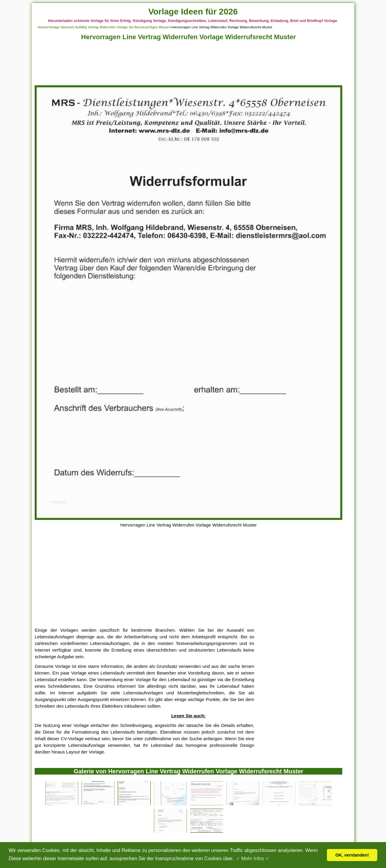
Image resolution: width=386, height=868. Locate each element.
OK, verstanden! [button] (352, 855)
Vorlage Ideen (59, 27)
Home (42, 27)
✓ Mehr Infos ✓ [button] (253, 859)
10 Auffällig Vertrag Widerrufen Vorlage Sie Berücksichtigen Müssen (120, 27)
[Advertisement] (188, 65)
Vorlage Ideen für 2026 (193, 12)
